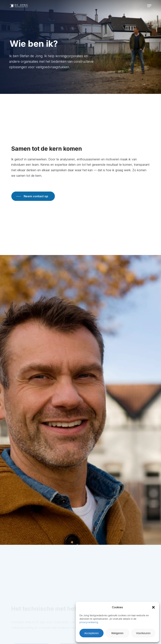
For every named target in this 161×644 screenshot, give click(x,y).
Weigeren (117, 633)
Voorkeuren (143, 633)
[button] (153, 607)
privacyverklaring (89, 622)
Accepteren (91, 633)
